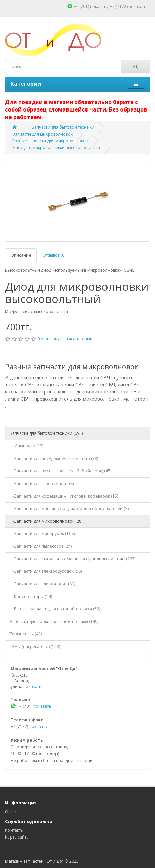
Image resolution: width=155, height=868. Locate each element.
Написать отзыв (76, 339)
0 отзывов (47, 339)
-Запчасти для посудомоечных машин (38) (54, 458)
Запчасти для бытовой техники (63, 127)
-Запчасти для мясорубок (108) (42, 534)
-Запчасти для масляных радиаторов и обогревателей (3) (69, 509)
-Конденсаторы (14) (31, 596)
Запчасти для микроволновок (42, 134)
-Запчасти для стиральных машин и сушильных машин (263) (72, 559)
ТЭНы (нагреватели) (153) (35, 647)
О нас (11, 812)
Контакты (14, 830)
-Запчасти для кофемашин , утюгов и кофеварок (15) (64, 496)
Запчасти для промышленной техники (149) (54, 621)
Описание (21, 255)
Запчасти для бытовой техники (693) (46, 433)
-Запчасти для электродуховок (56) (46, 571)
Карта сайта (17, 837)
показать (99, 7)
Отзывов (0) (54, 255)
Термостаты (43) (26, 634)
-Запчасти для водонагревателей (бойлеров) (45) (60, 471)
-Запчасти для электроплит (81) (42, 584)
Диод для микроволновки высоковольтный (56, 148)
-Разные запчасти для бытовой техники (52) (55, 609)
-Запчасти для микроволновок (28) (46, 521)
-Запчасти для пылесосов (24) (41, 546)
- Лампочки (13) (26, 446)
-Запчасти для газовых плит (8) (42, 483)
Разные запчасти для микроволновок (50, 141)
